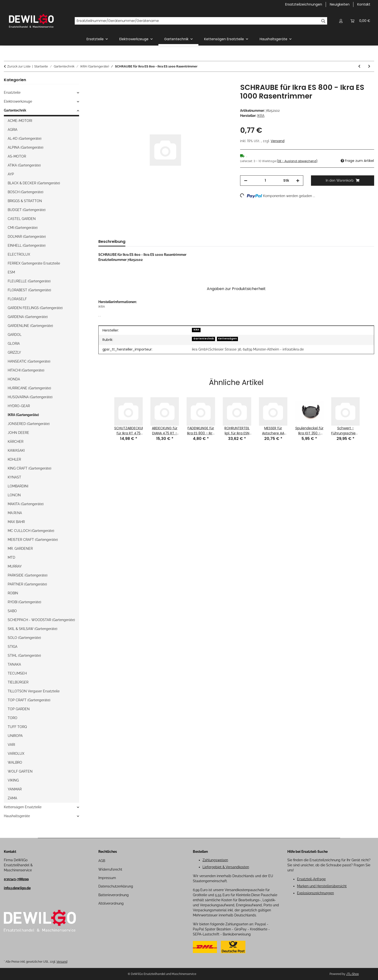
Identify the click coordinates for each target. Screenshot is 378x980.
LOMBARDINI (18, 486)
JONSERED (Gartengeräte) (29, 424)
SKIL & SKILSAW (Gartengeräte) (33, 629)
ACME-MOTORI (20, 121)
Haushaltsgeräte (17, 816)
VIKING (13, 780)
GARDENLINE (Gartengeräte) (30, 326)
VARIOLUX (16, 754)
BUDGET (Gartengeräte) (27, 210)
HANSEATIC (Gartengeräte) (29, 361)
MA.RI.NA (15, 513)
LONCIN (14, 495)
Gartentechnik (204, 339)
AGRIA (13, 130)
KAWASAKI (16, 450)
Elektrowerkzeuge (18, 101)
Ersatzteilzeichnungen (304, 4)
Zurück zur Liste (19, 66)
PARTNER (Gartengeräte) (27, 584)
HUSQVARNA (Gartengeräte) (30, 397)
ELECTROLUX (19, 254)
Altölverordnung (111, 903)
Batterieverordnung (114, 895)
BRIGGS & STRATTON (25, 201)
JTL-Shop (352, 974)
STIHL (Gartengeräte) (24, 656)
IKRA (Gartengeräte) (23, 415)
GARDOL (15, 335)
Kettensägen (227, 339)
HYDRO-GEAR (19, 406)
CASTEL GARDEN (22, 219)
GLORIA (14, 344)
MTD (11, 557)
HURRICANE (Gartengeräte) (29, 388)
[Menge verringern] (246, 181)
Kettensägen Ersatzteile (23, 807)
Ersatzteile (12, 93)
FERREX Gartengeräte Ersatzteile (34, 263)
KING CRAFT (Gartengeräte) (30, 468)
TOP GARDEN (19, 709)
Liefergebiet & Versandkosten (226, 867)
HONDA (14, 379)
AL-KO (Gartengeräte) (25, 139)
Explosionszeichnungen (315, 893)
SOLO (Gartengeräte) (24, 638)
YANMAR (15, 789)
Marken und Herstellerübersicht (322, 886)
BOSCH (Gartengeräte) (26, 192)
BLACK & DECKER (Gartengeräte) (34, 183)
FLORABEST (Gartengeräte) (29, 290)
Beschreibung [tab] (112, 242)
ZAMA (12, 798)
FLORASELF (17, 299)
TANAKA (14, 664)
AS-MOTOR (17, 156)
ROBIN (13, 593)
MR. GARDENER (20, 549)
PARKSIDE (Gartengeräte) (28, 575)
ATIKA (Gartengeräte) (24, 165)
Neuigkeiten (340, 4)
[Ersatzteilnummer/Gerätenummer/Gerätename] (197, 21)
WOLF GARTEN (20, 771)
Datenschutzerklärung (116, 886)
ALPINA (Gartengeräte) (26, 147)
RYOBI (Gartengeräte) (24, 602)
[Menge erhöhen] (298, 181)
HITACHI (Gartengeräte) (26, 370)
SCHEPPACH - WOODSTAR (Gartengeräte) (41, 620)
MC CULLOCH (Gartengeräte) (31, 531)
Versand (278, 141)
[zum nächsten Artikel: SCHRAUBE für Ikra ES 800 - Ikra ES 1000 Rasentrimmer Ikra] (369, 66)
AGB (102, 861)
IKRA (196, 330)
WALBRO (15, 762)
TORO (13, 718)
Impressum (107, 878)
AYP (11, 174)
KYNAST (14, 477)
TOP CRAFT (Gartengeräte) (29, 700)
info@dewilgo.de (17, 888)
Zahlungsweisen (215, 860)
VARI (11, 745)
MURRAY (15, 566)
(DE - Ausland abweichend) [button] (297, 161)
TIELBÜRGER (18, 682)
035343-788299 (16, 879)
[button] (341, 21)
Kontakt (364, 4)
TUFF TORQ (17, 727)
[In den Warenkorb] (102, 80)
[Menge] (265, 181)
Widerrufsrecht (110, 869)
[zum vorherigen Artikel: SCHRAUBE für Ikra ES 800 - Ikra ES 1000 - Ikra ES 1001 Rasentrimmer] (359, 66)
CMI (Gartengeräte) (23, 228)
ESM (11, 272)
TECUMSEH (17, 673)
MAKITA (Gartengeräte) (26, 504)
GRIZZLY (14, 352)
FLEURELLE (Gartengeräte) (29, 281)
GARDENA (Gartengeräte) (28, 317)
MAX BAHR (16, 522)
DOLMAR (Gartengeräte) (27, 237)
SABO (12, 611)
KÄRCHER (16, 442)
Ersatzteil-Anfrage (311, 879)
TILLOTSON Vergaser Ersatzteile (34, 691)
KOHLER (14, 459)
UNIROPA (15, 736)
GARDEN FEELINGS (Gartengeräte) (35, 308)
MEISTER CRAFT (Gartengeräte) (33, 540)
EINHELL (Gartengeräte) (27, 245)
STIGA (13, 647)
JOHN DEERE (18, 433)
